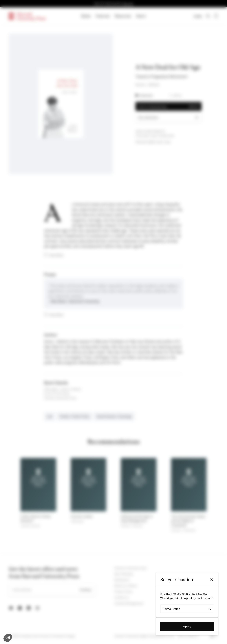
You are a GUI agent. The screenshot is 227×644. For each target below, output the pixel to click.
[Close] (212, 580)
